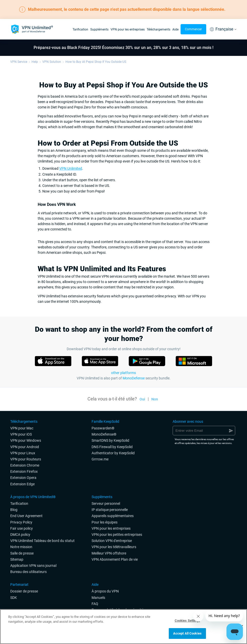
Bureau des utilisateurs (28, 572)
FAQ (95, 604)
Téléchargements (159, 29)
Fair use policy (22, 528)
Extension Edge (22, 484)
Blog (14, 510)
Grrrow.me (100, 459)
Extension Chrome (25, 465)
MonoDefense (134, 378)
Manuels (98, 598)
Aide (175, 29)
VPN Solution (52, 62)
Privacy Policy (21, 522)
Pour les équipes (105, 522)
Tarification (80, 29)
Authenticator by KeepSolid (113, 453)
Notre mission (21, 547)
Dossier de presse (24, 591)
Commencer (193, 29)
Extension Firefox (24, 471)
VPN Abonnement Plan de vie (115, 559)
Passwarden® (103, 428)
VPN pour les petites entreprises (117, 535)
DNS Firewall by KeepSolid (112, 447)
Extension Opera (23, 478)
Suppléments (99, 29)
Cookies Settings (187, 621)
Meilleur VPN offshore (109, 553)
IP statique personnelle (110, 510)
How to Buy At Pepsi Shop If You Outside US (96, 62)
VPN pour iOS (21, 434)
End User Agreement (26, 516)
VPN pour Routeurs (26, 459)
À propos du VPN (105, 591)
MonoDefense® (104, 434)
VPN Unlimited (71, 168)
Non (155, 399)
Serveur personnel (106, 504)
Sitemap (17, 559)
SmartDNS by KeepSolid (110, 440)
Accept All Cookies (187, 633)
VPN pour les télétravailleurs (114, 547)
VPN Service (19, 62)
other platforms (123, 373)
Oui (142, 399)
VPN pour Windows (26, 440)
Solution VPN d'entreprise (112, 541)
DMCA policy (20, 535)
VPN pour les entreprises (128, 29)
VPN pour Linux (23, 453)
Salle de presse (22, 553)
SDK (14, 598)
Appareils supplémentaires (113, 516)
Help (35, 62)
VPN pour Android (25, 447)
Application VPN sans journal (33, 566)
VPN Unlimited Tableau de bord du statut (42, 541)
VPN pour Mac (22, 428)
